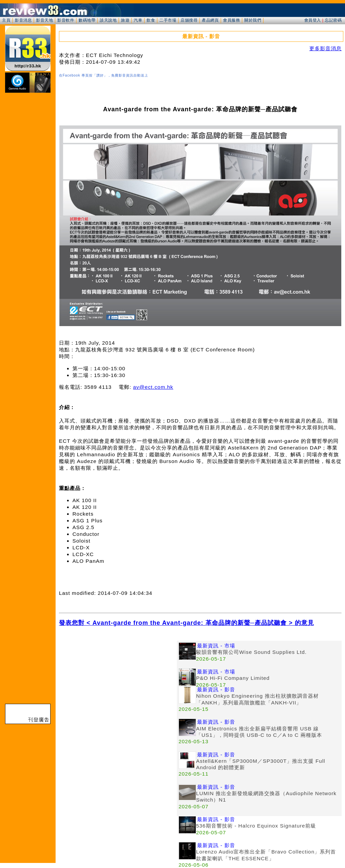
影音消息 (23, 20)
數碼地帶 (87, 20)
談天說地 (108, 20)
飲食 (151, 20)
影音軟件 (66, 20)
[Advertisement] (118, 688)
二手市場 (168, 20)
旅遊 (125, 20)
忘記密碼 (333, 20)
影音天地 (44, 20)
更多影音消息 (325, 48)
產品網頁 (210, 20)
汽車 (138, 20)
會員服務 (231, 20)
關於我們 (253, 20)
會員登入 (313, 20)
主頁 (6, 20)
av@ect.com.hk (153, 387)
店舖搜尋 (189, 20)
